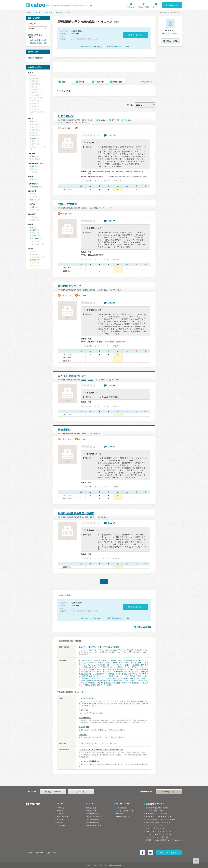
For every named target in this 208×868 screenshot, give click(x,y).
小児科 (32, 207)
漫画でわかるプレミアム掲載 (157, 814)
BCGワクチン (84, 661)
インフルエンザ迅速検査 (88, 761)
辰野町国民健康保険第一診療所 (76, 513)
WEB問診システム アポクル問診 (158, 822)
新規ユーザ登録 (144, 7)
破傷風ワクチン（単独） (126, 669)
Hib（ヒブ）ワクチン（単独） (118, 665)
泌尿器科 (33, 166)
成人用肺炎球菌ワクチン (91, 667)
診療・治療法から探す (95, 825)
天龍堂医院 (64, 430)
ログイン (156, 7)
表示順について (146, 82)
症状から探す (91, 811)
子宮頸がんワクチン (108, 667)
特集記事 (60, 819)
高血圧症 (82, 727)
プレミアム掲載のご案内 (155, 811)
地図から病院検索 (144, 627)
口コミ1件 (111, 135)
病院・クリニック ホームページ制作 (159, 831)
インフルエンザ (84, 698)
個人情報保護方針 (123, 817)
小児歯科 (33, 236)
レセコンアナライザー (154, 825)
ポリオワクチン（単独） (99, 661)
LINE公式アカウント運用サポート (159, 837)
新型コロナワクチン (104, 678)
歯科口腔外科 (35, 239)
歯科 (31, 227)
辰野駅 (84, 120)
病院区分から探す (93, 822)
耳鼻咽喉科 (34, 187)
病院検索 (49, 12)
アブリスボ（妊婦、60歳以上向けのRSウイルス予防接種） (119, 683)
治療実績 (128, 120)
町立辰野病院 (66, 116)
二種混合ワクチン (116, 661)
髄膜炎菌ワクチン (95, 669)
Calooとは (131, 7)
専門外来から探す (93, 819)
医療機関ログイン (169, 792)
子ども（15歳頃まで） (87, 743)
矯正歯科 (33, 230)
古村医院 (68, 204)
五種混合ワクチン (115, 676)
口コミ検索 (61, 814)
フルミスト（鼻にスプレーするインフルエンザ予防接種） (100, 647)
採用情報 (40, 853)
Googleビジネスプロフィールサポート (160, 834)
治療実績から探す (93, 814)
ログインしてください (170, 34)
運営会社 (29, 853)
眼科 (31, 179)
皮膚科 (32, 156)
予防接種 (59, 12)
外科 (31, 122)
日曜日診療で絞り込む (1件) (118, 47)
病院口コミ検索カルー (34, 12)
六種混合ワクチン (88, 678)
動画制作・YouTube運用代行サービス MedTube (164, 840)
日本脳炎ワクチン (105, 663)
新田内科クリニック (70, 286)
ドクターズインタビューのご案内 (158, 817)
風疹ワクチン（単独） (138, 678)
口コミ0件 (111, 221)
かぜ (80, 734)
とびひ (81, 710)
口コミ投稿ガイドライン (125, 808)
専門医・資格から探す (95, 817)
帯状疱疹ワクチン (120, 672)
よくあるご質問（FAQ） (125, 811)
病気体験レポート (63, 817)
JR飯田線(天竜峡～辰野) (39, 43)
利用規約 (119, 814)
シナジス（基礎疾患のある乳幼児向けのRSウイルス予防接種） (101, 680)
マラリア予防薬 (129, 676)
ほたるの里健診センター (72, 376)
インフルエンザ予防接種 (96, 665)
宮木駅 (90, 120)
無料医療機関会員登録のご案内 (157, 808)
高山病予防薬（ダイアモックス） (95, 676)
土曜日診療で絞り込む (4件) (90, 47)
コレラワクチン (134, 672)
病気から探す (91, 808)
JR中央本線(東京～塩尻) (39, 40)
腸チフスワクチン (109, 669)
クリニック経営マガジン (155, 828)
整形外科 (33, 138)
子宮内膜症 (83, 717)
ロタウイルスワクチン (104, 672)
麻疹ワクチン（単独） (121, 678)
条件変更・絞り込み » (136, 35)
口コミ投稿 (61, 825)
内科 (31, 76)
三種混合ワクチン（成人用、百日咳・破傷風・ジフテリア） (116, 674)
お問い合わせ (51, 853)
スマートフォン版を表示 (169, 853)
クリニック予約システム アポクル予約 (160, 819)
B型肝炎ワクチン (137, 667)
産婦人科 (33, 200)
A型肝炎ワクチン (123, 667)
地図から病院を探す (35, 58)
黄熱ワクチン (90, 672)
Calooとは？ (61, 808)
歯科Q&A (60, 822)
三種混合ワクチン (130, 661)
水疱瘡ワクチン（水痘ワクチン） (125, 663)
